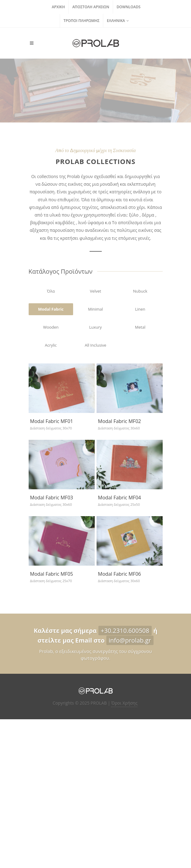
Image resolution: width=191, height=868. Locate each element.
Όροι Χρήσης (124, 703)
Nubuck (140, 291)
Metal (140, 327)
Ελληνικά (118, 21)
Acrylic (51, 345)
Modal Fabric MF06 (120, 574)
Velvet (95, 291)
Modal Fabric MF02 (120, 421)
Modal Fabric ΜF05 (52, 574)
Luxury (95, 327)
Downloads (129, 7)
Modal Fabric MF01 (52, 421)
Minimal (95, 309)
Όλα (51, 291)
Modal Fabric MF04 (120, 498)
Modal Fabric (51, 309)
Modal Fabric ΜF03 (52, 498)
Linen (140, 309)
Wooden (51, 327)
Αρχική (58, 7)
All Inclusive (95, 345)
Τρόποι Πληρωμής (82, 21)
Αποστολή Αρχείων (91, 7)
